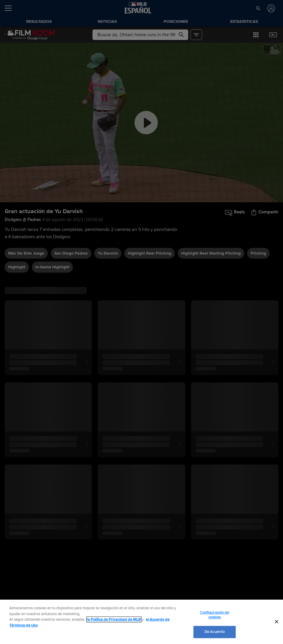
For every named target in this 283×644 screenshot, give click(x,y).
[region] (141, 622)
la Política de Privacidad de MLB (114, 619)
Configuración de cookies (215, 615)
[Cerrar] (277, 622)
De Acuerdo (215, 632)
